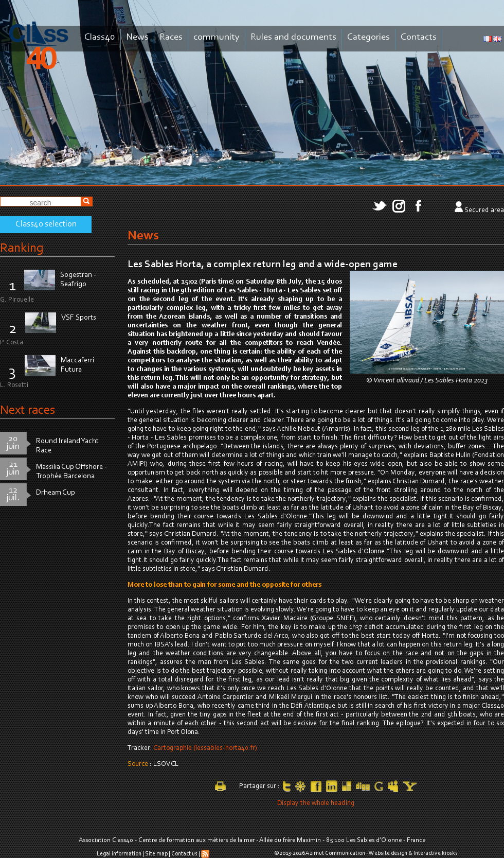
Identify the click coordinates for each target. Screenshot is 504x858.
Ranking (22, 248)
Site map (156, 854)
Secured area (484, 211)
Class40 (100, 37)
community (217, 37)
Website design (388, 853)
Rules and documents (293, 37)
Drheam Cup (56, 493)
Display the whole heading (316, 803)
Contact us (184, 854)
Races (171, 37)
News (137, 37)
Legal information (119, 854)
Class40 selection (46, 224)
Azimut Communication (335, 853)
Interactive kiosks (436, 853)
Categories (368, 37)
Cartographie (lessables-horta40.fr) (205, 748)
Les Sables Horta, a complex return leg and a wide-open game (263, 265)
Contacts (419, 37)
